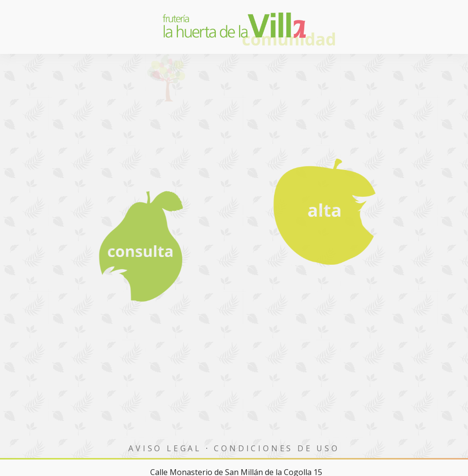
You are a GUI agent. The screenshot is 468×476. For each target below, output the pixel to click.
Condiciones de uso (277, 448)
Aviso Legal (165, 448)
